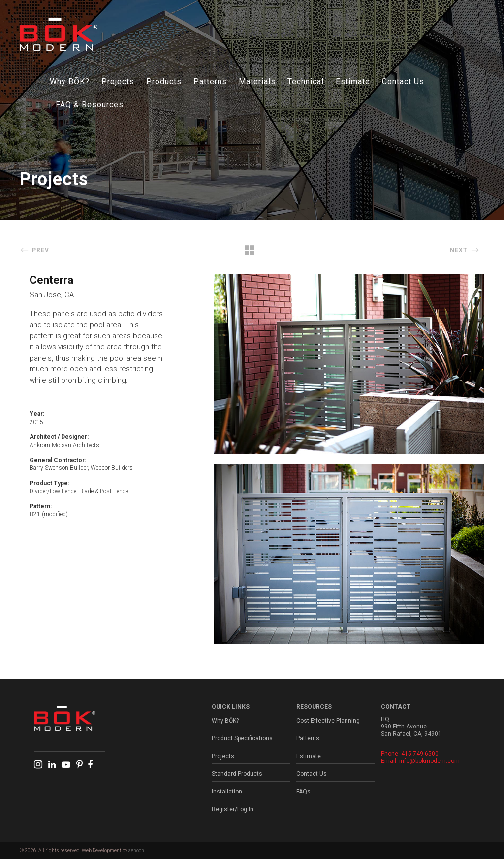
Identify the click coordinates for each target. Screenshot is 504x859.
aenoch (136, 850)
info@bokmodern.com (429, 761)
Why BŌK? (70, 82)
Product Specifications (242, 738)
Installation (227, 792)
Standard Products (237, 774)
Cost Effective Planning (328, 721)
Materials (257, 82)
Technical (306, 82)
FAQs (303, 792)
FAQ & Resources (90, 105)
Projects (118, 82)
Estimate (353, 82)
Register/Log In (233, 809)
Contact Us (403, 82)
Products (164, 82)
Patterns (210, 82)
